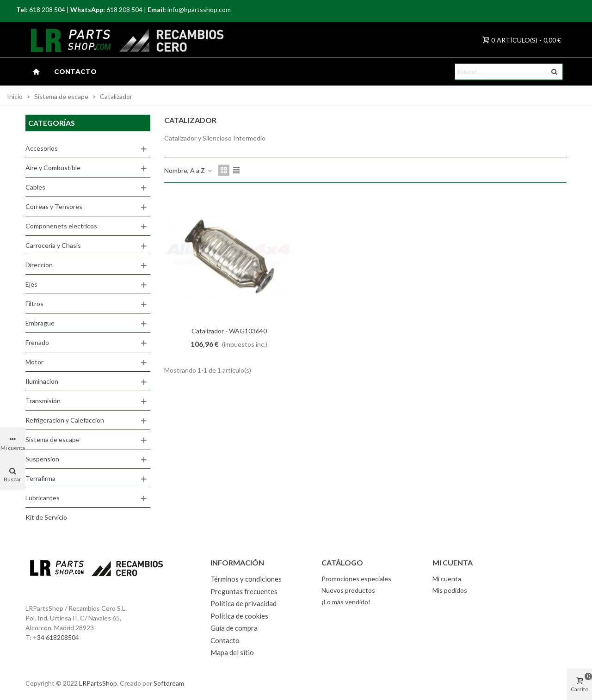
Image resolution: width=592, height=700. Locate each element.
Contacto (75, 72)
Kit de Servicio (46, 517)
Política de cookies (239, 616)
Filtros (34, 304)
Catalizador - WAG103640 (229, 331)
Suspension (42, 459)
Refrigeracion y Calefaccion (65, 420)
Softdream (169, 683)
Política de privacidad (244, 603)
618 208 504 (47, 9)
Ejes (31, 284)
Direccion (39, 265)
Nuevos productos (348, 590)
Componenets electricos (61, 226)
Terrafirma (40, 478)
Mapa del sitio (232, 652)
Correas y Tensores (54, 206)
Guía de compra (234, 628)
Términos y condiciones (246, 579)
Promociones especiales (356, 579)
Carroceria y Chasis (53, 245)
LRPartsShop (98, 683)
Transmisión (43, 401)
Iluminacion (42, 381)
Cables (35, 187)
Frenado (37, 342)
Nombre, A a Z (188, 170)
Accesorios (42, 148)
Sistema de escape (52, 439)
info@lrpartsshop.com (199, 9)
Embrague (40, 323)
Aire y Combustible (53, 168)
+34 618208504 (56, 637)
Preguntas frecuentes (244, 591)
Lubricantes (43, 498)
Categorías (52, 123)
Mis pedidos (450, 590)
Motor (34, 362)
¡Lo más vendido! (346, 602)
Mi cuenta (447, 579)
